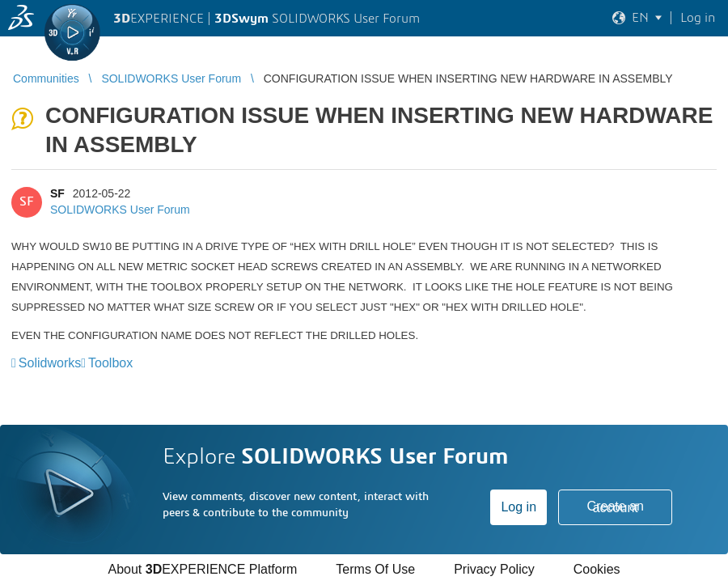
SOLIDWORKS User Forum (120, 210)
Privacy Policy (494, 569)
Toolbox (110, 363)
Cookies (597, 569)
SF (57, 193)
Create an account (616, 507)
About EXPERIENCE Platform (202, 569)
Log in (518, 507)
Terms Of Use (375, 569)
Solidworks (50, 363)
